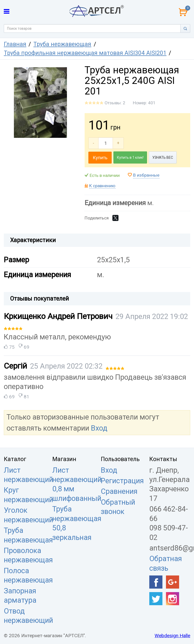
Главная (15, 44)
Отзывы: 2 (115, 103)
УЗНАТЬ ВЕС (163, 157)
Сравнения (119, 491)
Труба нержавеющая (62, 44)
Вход (99, 428)
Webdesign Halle (172, 636)
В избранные (146, 175)
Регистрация (122, 481)
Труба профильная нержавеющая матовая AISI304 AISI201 (85, 53)
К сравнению (102, 186)
